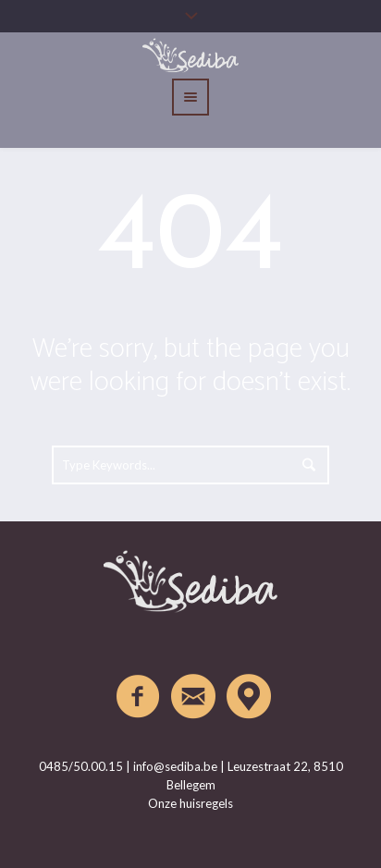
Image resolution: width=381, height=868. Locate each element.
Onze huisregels (190, 803)
